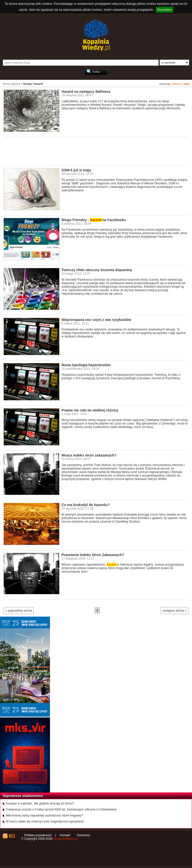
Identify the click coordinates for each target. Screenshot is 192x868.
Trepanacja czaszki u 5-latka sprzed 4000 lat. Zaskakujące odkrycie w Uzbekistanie (61, 809)
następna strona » (174, 611)
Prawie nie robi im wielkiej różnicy (90, 410)
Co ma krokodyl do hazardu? (86, 505)
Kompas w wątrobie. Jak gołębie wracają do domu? (40, 803)
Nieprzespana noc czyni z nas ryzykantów (96, 320)
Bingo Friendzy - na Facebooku (94, 220)
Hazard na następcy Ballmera (86, 92)
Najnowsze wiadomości (23, 796)
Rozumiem (164, 10)
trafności (177, 84)
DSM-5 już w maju (76, 170)
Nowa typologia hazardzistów (86, 365)
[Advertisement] (94, 151)
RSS (12, 836)
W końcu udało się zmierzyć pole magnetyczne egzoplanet (45, 821)
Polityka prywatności (38, 835)
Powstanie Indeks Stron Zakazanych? (93, 555)
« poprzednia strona (19, 611)
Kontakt (65, 835)
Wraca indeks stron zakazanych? (89, 455)
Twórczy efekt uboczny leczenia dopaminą (97, 270)
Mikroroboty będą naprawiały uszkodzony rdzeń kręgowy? (44, 815)
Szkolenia (83, 835)
